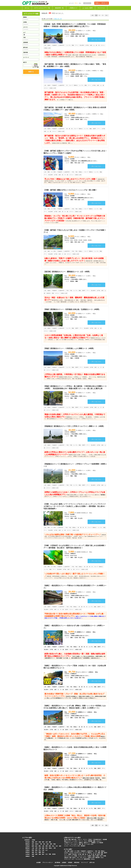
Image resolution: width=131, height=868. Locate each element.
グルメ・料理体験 (88, 841)
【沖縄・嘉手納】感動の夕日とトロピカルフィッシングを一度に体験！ (70, 190)
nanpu (102, 858)
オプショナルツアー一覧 (42, 8)
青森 (33, 842)
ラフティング (67, 859)
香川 (36, 852)
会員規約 (64, 862)
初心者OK (75, 854)
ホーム (27, 8)
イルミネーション (82, 856)
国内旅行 (83, 846)
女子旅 (80, 854)
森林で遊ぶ (74, 839)
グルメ (78, 858)
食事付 (70, 854)
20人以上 (72, 853)
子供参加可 (83, 851)
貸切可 (106, 853)
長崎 (40, 854)
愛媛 (40, 852)
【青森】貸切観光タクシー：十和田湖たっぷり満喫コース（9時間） (69, 348)
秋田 (43, 842)
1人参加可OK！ (90, 851)
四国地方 (28, 852)
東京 (33, 844)
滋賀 (43, 848)
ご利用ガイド (73, 8)
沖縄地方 (28, 856)
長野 (47, 846)
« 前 (92, 15)
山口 (47, 850)
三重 (54, 848)
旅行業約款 (57, 862)
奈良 (47, 848)
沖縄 (33, 856)
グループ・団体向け (87, 853)
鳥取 (33, 850)
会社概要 (38, 862)
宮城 (40, 842)
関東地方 (28, 844)
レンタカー (75, 841)
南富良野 (97, 858)
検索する (31, 72)
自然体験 (105, 839)
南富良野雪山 (87, 859)
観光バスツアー (68, 841)
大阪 (33, 848)
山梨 (43, 846)
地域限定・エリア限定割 (97, 843)
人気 (65, 851)
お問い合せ (92, 862)
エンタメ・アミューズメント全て (72, 846)
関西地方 (28, 848)
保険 (102, 853)
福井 (60, 846)
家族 (99, 853)
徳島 (33, 852)
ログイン (87, 3)
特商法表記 (77, 862)
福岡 (33, 854)
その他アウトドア (68, 843)
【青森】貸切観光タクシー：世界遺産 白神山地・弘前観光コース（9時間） (72, 309)
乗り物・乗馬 (67, 839)
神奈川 (37, 844)
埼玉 (44, 844)
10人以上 (66, 853)
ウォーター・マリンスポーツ (71, 844)
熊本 (43, 854)
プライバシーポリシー (48, 862)
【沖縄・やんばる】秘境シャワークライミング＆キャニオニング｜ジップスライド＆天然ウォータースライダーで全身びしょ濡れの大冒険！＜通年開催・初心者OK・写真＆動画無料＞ (75, 506)
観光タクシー (87, 843)
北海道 (33, 840)
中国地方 (28, 850)
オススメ (85, 858)
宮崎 (50, 854)
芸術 (70, 858)
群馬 (51, 844)
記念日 (98, 854)
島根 (36, 850)
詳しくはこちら (96, 40)
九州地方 (28, 854)
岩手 (36, 842)
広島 (43, 850)
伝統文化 (66, 858)
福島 (50, 842)
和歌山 (50, 848)
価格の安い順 (58, 19)
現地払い (103, 851)
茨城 (54, 844)
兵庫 (36, 848)
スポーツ (80, 839)
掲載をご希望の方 (102, 3)
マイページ (101, 8)
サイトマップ (84, 862)
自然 (83, 854)
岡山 (40, 850)
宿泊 (80, 844)
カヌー (73, 859)
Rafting (93, 859)
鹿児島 (54, 854)
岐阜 (36, 846)
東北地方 (28, 842)
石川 (57, 846)
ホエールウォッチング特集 (71, 856)
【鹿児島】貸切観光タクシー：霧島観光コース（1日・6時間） (67, 272)
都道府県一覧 (59, 8)
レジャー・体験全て (78, 843)
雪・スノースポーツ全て (88, 844)
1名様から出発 (91, 858)
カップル (95, 853)
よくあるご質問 (87, 8)
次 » (107, 15)
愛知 (40, 846)
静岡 (33, 846)
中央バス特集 (103, 856)
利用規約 (70, 862)
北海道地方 (27, 840)
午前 (96, 851)
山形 (47, 842)
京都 (40, 848)
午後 (99, 851)
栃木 (48, 844)
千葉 (41, 844)
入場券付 (89, 856)
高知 (43, 852)
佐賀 (36, 854)
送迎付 (72, 851)
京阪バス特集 (96, 856)
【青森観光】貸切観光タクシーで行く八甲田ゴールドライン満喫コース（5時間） (74, 426)
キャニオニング (79, 859)
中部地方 (28, 846)
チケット (81, 841)
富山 (53, 846)
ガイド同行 (77, 851)
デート (66, 854)
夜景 (102, 854)
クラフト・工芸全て (88, 839)
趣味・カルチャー (97, 841)
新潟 (50, 846)
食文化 (74, 858)
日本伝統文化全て (97, 839)
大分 (47, 854)
